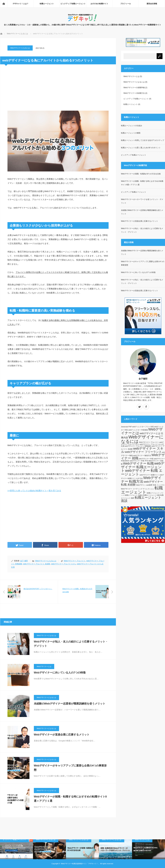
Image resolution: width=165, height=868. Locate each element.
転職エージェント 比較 (152, 495)
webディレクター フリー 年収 (143, 427)
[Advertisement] (58, 89)
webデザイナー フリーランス (143, 452)
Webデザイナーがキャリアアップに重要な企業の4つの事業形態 (70, 768)
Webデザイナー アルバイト (75, 561)
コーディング (138, 489)
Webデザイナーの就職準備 (134, 88)
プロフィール (126, 4)
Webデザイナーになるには (17, 34)
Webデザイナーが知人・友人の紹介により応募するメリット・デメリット (71, 644)
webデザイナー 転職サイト (149, 475)
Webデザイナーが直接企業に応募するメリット (62, 735)
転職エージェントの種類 (131, 133)
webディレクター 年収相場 (138, 430)
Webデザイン (141, 485)
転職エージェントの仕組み (132, 126)
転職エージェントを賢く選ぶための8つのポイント (141, 148)
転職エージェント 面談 (141, 499)
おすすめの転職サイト (99, 4)
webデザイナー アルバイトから (64, 564)
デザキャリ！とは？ (21, 4)
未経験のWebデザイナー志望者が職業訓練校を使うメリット (70, 704)
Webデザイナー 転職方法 (141, 479)
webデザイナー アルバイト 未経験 (37, 564)
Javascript (125, 427)
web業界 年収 (151, 485)
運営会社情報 (152, 4)
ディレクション (149, 489)
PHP (130, 427)
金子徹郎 (143, 379)
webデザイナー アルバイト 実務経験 (138, 446)
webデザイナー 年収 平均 (139, 461)
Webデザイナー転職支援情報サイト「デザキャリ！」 (80, 864)
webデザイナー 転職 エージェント (142, 472)
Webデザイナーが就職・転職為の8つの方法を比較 (141, 174)
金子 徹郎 (24, 561)
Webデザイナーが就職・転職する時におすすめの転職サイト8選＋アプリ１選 (70, 799)
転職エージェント (47, 4)
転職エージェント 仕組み (134, 495)
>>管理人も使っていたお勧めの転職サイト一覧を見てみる (34, 491)
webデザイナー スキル (142, 450)
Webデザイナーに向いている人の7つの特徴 (60, 673)
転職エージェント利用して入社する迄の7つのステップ (143, 140)
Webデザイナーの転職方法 (134, 93)
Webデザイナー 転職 (138, 463)
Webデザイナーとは (44, 666)
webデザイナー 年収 (146, 459)
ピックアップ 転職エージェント (73, 4)
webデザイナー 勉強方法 (142, 455)
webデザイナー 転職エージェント (143, 467)
